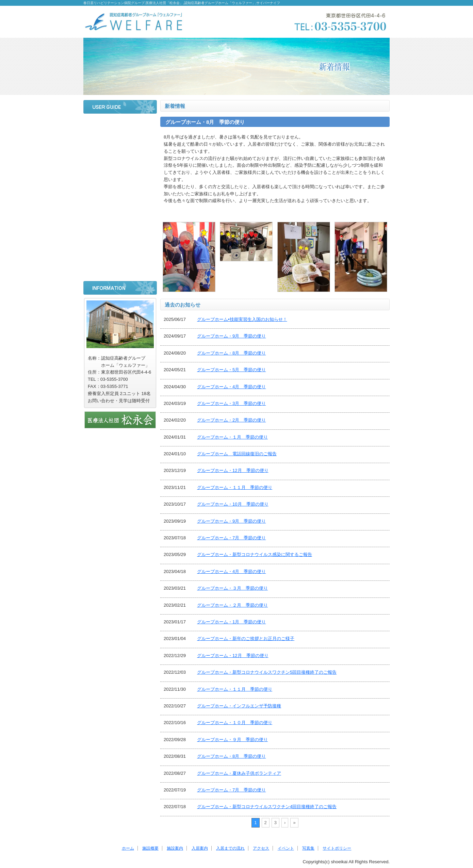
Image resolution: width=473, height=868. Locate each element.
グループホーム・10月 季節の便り (233, 504)
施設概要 (120, 143)
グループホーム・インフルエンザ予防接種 (239, 706)
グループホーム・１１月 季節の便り (235, 487)
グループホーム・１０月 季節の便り (235, 723)
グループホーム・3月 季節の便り (231, 403)
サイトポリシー (120, 269)
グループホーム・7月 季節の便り (231, 538)
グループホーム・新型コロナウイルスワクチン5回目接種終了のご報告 (267, 672)
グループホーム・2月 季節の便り (231, 420)
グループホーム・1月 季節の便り (231, 622)
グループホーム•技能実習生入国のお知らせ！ (242, 319)
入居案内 (120, 179)
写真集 (120, 251)
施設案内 (120, 161)
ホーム (120, 125)
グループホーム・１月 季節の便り (232, 437)
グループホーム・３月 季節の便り (232, 588)
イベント (120, 233)
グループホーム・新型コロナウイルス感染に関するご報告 (255, 554)
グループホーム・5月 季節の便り (231, 370)
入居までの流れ (120, 197)
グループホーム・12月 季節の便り (233, 470)
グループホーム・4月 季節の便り (231, 387)
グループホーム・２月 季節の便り (232, 605)
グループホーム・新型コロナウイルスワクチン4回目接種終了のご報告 (267, 807)
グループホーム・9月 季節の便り (231, 336)
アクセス (120, 215)
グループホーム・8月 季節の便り (231, 353)
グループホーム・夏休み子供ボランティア (239, 773)
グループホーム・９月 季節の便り (232, 740)
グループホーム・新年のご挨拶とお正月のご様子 (246, 638)
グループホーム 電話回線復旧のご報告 (237, 454)
